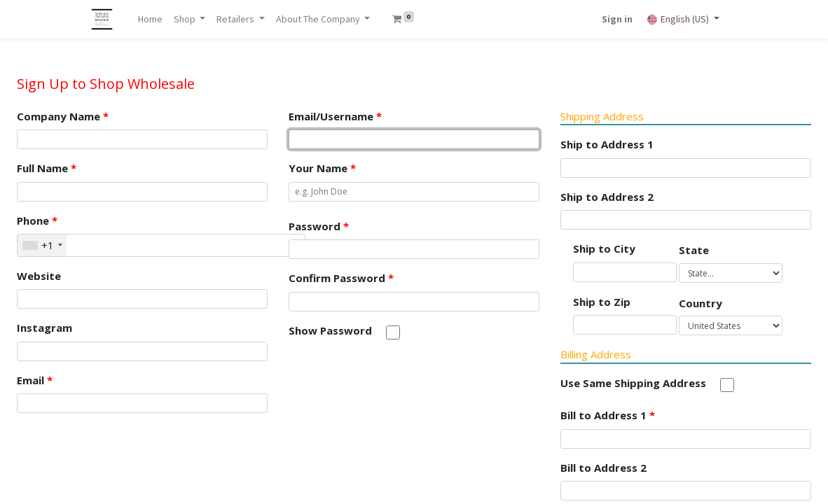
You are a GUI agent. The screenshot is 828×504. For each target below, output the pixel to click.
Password (319, 226)
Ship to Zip (602, 302)
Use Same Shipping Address (633, 383)
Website (39, 276)
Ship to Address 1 (607, 144)
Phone (37, 220)
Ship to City (604, 248)
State (694, 250)
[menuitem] (150, 19)
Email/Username (335, 116)
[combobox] (42, 245)
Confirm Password (341, 278)
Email (35, 380)
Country (701, 303)
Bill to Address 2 (603, 468)
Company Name (63, 116)
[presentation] (395, 382)
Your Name (322, 168)
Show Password (330, 330)
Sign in (617, 19)
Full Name (47, 168)
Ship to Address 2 (607, 197)
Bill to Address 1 (608, 415)
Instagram (44, 328)
